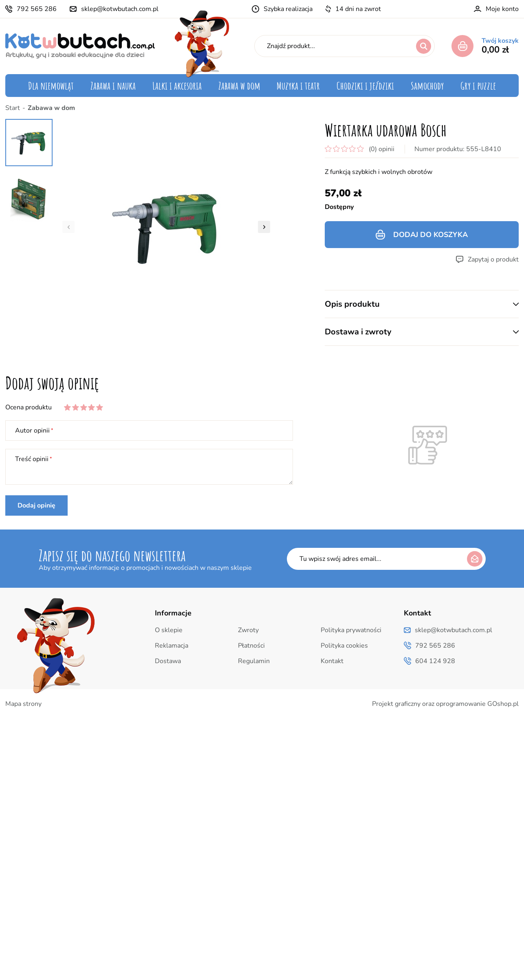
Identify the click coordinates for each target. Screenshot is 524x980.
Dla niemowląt (51, 86)
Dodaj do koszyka (430, 235)
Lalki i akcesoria (177, 86)
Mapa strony (23, 704)
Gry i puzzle (478, 86)
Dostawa (168, 661)
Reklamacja (172, 646)
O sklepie (169, 630)
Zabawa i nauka (113, 86)
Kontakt (332, 661)
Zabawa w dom (239, 86)
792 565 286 (37, 9)
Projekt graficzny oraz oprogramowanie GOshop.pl (445, 704)
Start (13, 108)
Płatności (251, 646)
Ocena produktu (29, 407)
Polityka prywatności (351, 630)
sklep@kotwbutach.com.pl (120, 9)
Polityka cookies (344, 646)
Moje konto (502, 9)
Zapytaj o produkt (493, 259)
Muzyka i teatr (298, 86)
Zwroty (248, 630)
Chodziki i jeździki (365, 86)
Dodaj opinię (36, 505)
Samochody (427, 86)
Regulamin (254, 661)
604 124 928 (435, 661)
